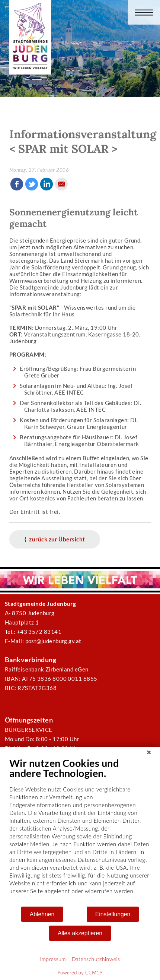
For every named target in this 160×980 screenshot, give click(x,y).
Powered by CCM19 (80, 973)
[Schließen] (149, 752)
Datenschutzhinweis (96, 959)
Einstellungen (113, 914)
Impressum (53, 959)
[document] (80, 831)
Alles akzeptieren (80, 933)
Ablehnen (42, 914)
